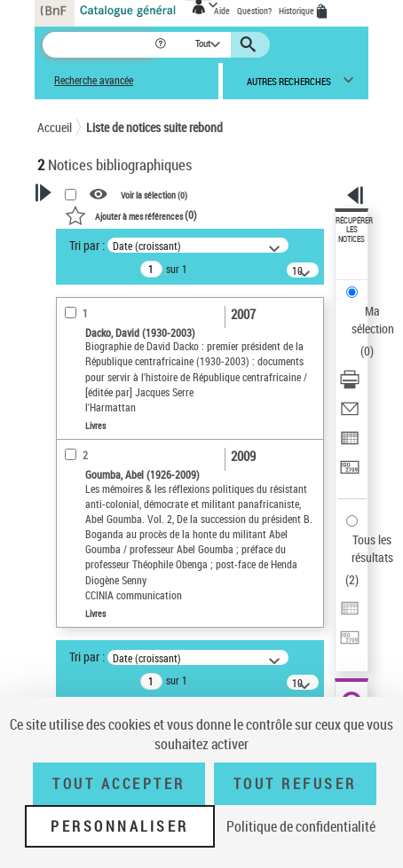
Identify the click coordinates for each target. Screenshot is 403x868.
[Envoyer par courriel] (350, 414)
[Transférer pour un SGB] (350, 473)
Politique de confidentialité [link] (301, 826)
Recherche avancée (94, 80)
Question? (254, 11)
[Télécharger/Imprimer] (350, 385)
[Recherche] (98, 45)
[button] (162, 45)
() (131, 215)
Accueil (55, 127)
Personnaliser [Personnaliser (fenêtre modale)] (120, 826)
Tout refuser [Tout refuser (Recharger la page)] (295, 784)
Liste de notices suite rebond (154, 127)
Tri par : (87, 245)
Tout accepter (119, 784)
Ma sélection (373, 320)
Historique (297, 11)
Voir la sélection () (154, 194)
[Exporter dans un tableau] (350, 444)
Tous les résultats (372, 548)
